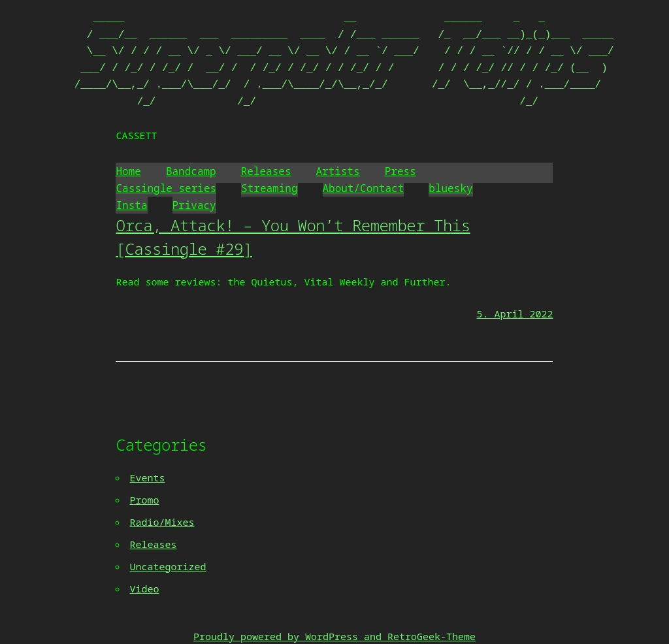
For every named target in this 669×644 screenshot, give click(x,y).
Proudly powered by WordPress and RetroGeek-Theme (334, 636)
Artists (338, 171)
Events (147, 477)
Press (400, 171)
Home (128, 171)
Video (144, 588)
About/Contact (364, 188)
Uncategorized (168, 566)
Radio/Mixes (162, 522)
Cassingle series (166, 188)
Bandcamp (191, 171)
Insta (131, 205)
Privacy (194, 205)
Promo (144, 500)
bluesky (450, 188)
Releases (266, 171)
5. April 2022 (514, 314)
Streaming (269, 188)
